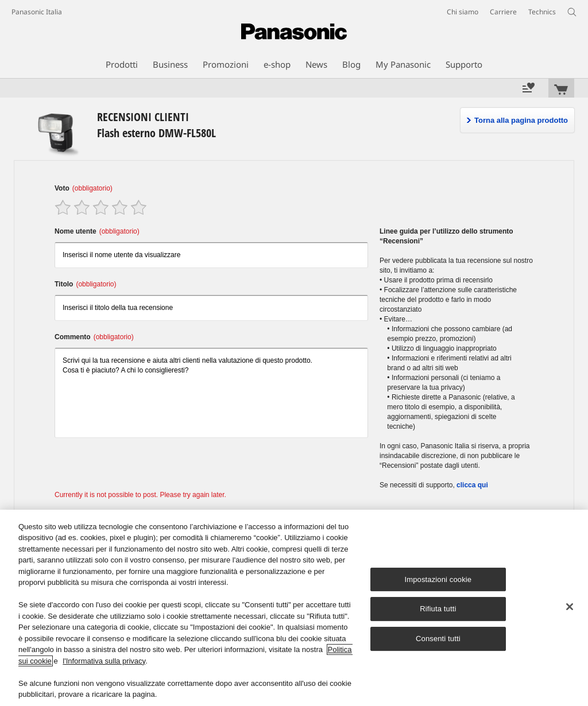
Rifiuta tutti (438, 609)
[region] (294, 608)
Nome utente (97, 231)
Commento (94, 337)
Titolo (85, 284)
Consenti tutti (438, 639)
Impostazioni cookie (438, 579)
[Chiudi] (570, 607)
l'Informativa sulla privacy (104, 661)
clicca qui (472, 485)
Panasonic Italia (37, 12)
